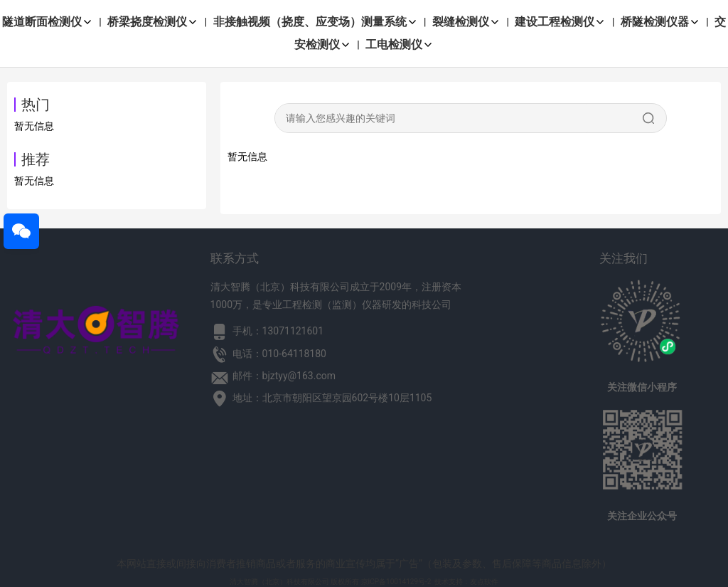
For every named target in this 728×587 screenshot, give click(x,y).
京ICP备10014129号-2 (396, 582)
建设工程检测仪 (560, 22)
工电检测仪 (400, 44)
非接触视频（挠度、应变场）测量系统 (316, 22)
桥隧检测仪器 (660, 22)
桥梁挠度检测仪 (153, 22)
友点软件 (484, 582)
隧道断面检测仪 (48, 22)
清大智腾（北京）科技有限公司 (279, 582)
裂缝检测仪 (466, 22)
